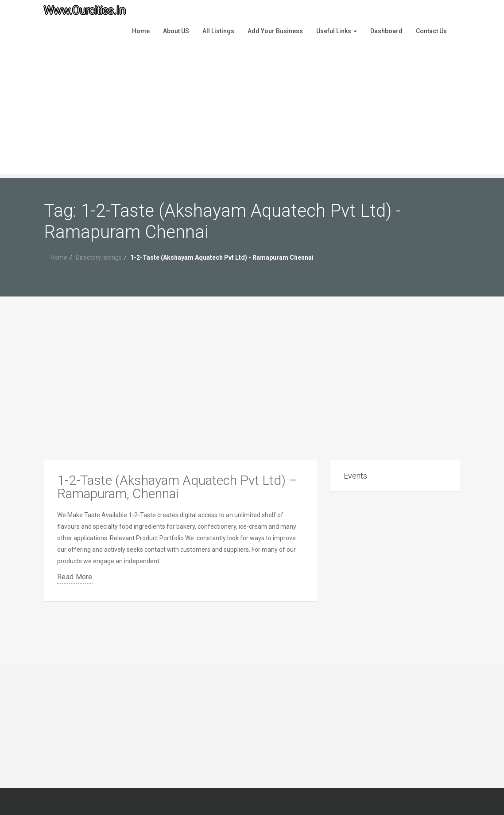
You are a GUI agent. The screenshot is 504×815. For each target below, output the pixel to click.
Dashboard (386, 31)
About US (176, 31)
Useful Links (337, 31)
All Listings (218, 31)
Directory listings (99, 257)
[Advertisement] (252, 112)
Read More (75, 577)
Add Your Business (275, 31)
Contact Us (431, 31)
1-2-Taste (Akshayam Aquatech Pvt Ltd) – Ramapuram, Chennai (177, 487)
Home (141, 31)
